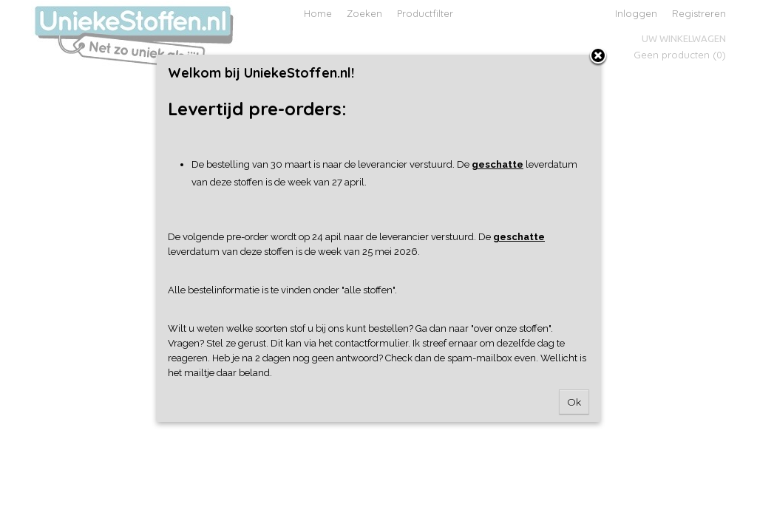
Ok (574, 402)
